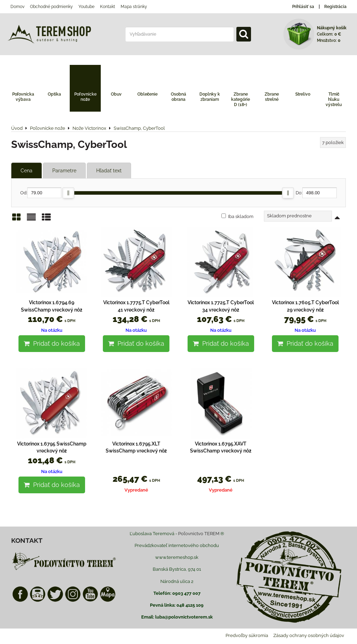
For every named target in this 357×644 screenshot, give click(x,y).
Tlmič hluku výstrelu (334, 99)
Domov (17, 7)
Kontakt (108, 7)
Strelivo (303, 94)
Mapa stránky (134, 7)
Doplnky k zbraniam (210, 97)
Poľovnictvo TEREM (199, 534)
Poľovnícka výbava (23, 97)
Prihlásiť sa (303, 7)
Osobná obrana (178, 97)
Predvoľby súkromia (247, 635)
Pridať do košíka (52, 343)
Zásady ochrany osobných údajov (309, 635)
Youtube (86, 7)
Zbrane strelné (272, 97)
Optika (54, 94)
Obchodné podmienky (51, 7)
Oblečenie (148, 94)
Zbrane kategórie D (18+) (241, 99)
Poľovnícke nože (85, 97)
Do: (316, 193)
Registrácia (335, 7)
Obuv (116, 94)
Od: (41, 193)
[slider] (68, 193)
